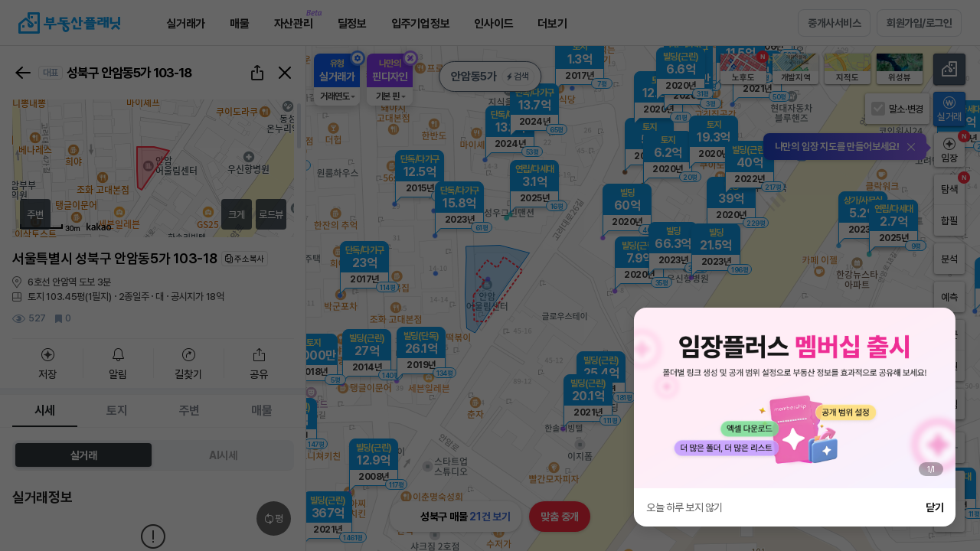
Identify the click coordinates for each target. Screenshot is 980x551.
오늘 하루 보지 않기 (684, 507)
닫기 (934, 507)
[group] (795, 398)
